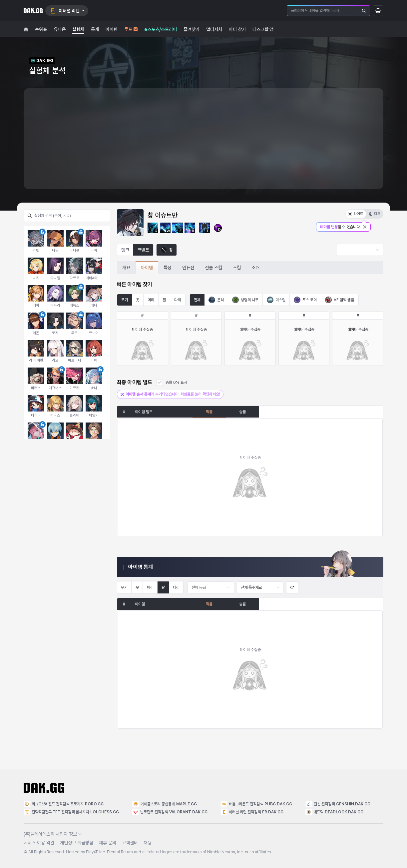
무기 (125, 300)
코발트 (143, 250)
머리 (151, 300)
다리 (178, 300)
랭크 (125, 250)
